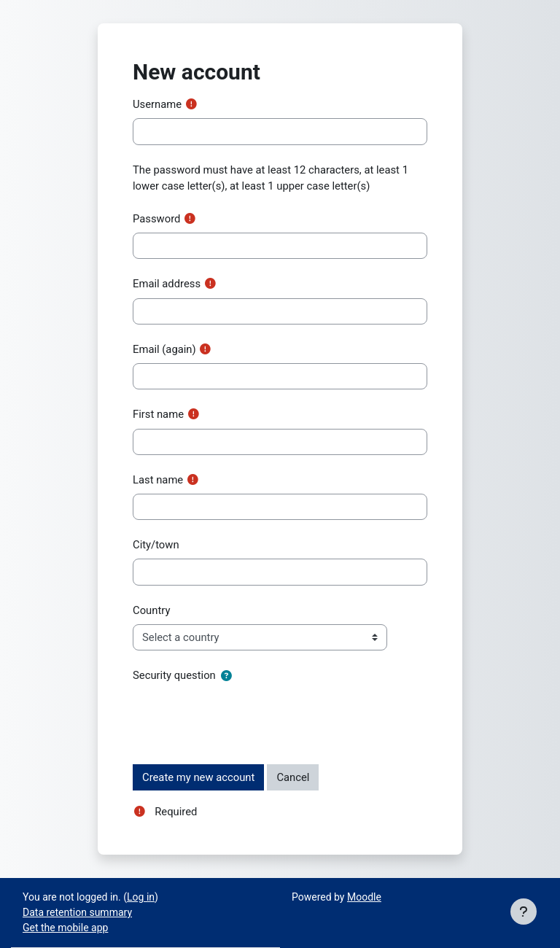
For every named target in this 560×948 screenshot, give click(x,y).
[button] (226, 676)
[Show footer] (524, 912)
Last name (158, 480)
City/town (156, 545)
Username (157, 104)
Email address (167, 284)
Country (151, 610)
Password (156, 219)
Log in (141, 897)
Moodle (364, 897)
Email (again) (164, 349)
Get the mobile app (65, 928)
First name (158, 414)
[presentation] (244, 718)
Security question (174, 675)
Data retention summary (77, 912)
